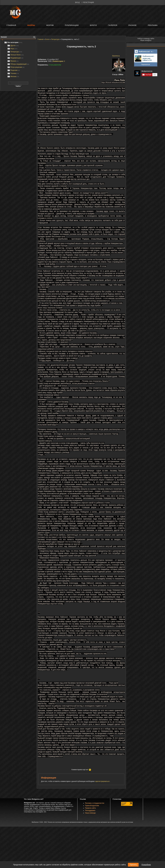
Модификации (15, 58)
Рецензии (14, 70)
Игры (12, 49)
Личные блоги (15, 55)
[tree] (18, 59)
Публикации (72, 25)
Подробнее (146, 865)
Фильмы (13, 76)
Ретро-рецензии (16, 67)
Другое (13, 46)
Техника (13, 73)
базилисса (116, 56)
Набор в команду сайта (146, 39)
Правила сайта (90, 808)
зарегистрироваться (103, 781)
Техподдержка (90, 810)
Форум (50, 25)
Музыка (13, 61)
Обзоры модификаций (18, 64)
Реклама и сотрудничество (95, 803)
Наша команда (90, 813)
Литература (15, 52)
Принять (133, 865)
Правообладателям (92, 806)
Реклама (153, 25)
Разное (133, 25)
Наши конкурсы (146, 40)
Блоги (93, 25)
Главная (11, 25)
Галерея (113, 25)
